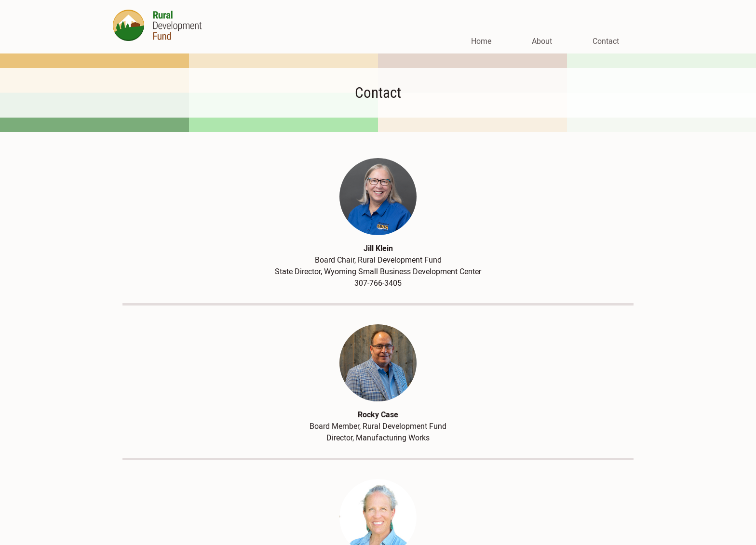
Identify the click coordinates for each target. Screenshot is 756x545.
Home (481, 41)
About (542, 41)
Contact (606, 41)
